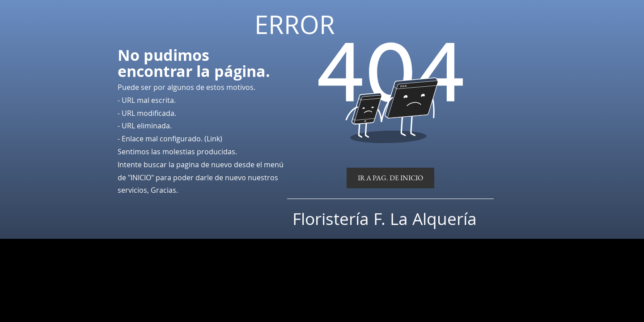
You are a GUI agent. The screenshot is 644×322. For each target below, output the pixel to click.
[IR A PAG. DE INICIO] (390, 178)
